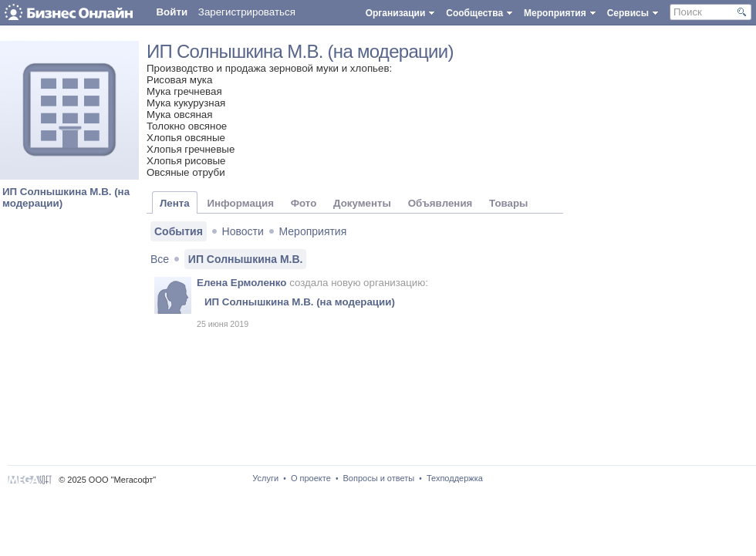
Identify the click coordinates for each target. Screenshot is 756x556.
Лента (175, 203)
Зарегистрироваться (247, 12)
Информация (240, 203)
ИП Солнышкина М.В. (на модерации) (300, 51)
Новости (243, 231)
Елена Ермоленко (242, 283)
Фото (304, 203)
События (179, 231)
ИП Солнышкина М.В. (246, 259)
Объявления (440, 203)
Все (160, 259)
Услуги (265, 478)
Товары (508, 203)
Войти (172, 12)
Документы (362, 203)
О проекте (311, 478)
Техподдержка (455, 478)
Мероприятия (313, 231)
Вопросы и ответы (379, 478)
